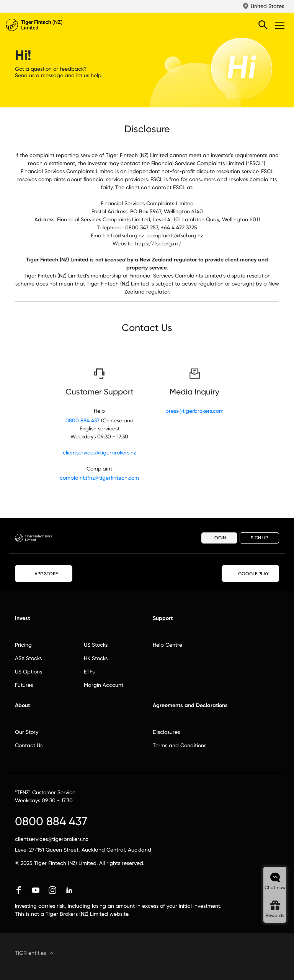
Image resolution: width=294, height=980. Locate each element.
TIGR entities (30, 953)
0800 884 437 (82, 420)
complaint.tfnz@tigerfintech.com (99, 478)
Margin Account (104, 685)
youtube (36, 890)
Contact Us (29, 745)
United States (267, 6)
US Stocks (96, 645)
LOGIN (219, 538)
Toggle (279, 25)
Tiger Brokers (50, 25)
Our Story (27, 732)
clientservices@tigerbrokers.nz (100, 453)
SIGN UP (259, 538)
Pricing (23, 645)
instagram (52, 890)
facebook (19, 890)
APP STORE (44, 573)
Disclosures (166, 732)
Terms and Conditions (180, 745)
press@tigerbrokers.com (194, 411)
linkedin (69, 890)
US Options (29, 672)
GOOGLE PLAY (250, 574)
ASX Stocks (28, 658)
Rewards (275, 915)
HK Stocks (96, 658)
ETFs (89, 672)
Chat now (275, 888)
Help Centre (167, 645)
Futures (24, 685)
